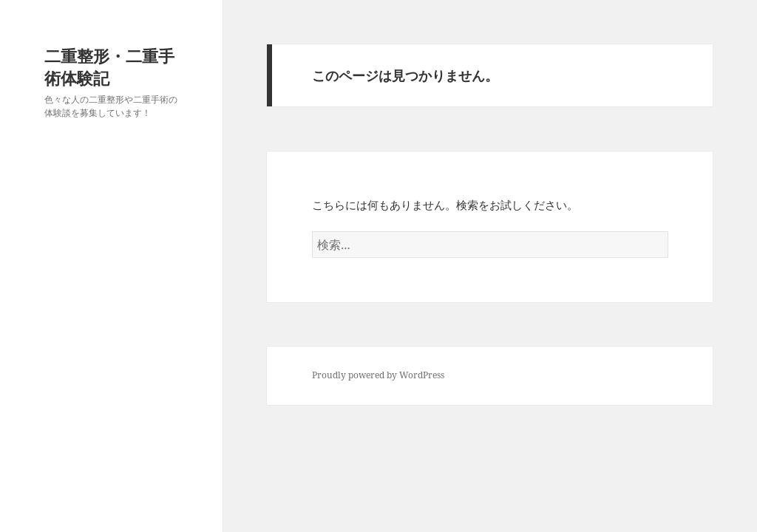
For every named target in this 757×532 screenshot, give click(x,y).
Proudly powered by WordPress (378, 375)
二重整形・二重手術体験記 (109, 66)
